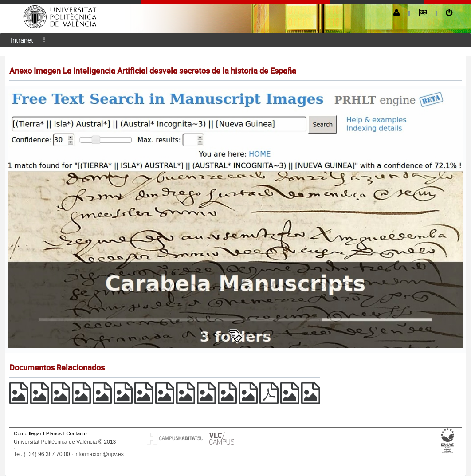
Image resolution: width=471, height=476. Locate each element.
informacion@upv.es (99, 454)
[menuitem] (22, 40)
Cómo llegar (28, 433)
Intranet (22, 40)
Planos (54, 433)
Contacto (76, 433)
